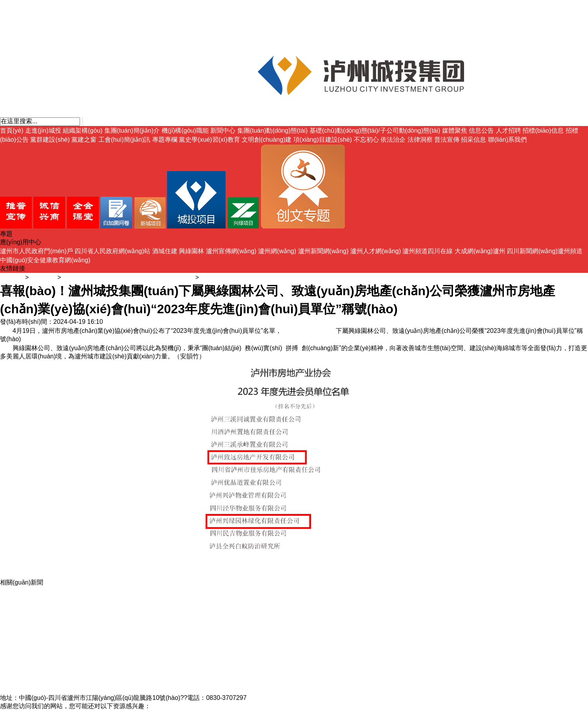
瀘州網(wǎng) (277, 251)
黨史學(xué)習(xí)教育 (209, 140)
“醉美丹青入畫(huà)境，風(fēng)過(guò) (55, 591)
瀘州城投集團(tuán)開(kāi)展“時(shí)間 (53, 673)
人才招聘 (508, 131)
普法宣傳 (447, 140)
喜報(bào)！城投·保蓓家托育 (40, 607)
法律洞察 (420, 140)
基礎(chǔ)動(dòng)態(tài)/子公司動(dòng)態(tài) (375, 131)
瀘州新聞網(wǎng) (323, 251)
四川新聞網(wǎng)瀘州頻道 (545, 251)
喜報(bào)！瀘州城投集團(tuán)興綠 (50, 599)
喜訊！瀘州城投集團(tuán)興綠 (43, 648)
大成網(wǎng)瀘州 (480, 251)
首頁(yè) (12, 131)
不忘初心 (366, 140)
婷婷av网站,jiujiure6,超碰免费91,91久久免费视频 (68, 722)
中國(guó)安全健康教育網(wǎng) (45, 260)
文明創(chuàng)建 (267, 140)
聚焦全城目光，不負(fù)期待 (39, 665)
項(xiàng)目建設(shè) (323, 140)
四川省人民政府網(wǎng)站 (112, 251)
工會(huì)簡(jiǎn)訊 (125, 140)
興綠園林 (191, 251)
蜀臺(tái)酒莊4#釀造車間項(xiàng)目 (50, 681)
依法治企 (393, 140)
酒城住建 (165, 251)
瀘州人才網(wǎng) (376, 251)
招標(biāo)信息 (543, 131)
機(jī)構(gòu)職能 (185, 131)
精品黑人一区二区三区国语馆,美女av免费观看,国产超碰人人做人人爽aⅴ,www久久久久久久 (126, 714)
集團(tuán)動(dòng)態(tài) (273, 131)
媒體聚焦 (455, 131)
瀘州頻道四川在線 (428, 251)
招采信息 (473, 140)
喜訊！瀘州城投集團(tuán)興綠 (43, 624)
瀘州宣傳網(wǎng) (231, 251)
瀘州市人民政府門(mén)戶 (36, 251)
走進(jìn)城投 (43, 131)
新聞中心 (223, 131)
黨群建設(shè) (50, 140)
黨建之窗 (84, 140)
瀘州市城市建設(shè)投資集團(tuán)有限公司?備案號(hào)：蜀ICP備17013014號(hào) (120, 690)
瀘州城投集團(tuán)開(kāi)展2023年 (50, 657)
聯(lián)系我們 (508, 140)
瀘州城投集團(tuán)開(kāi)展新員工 (49, 632)
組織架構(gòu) (83, 131)
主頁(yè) (12, 277)
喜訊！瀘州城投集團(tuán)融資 (43, 615)
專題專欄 (165, 140)
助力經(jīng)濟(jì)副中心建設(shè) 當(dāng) (59, 640)
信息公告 (481, 131)
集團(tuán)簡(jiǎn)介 (132, 131)
